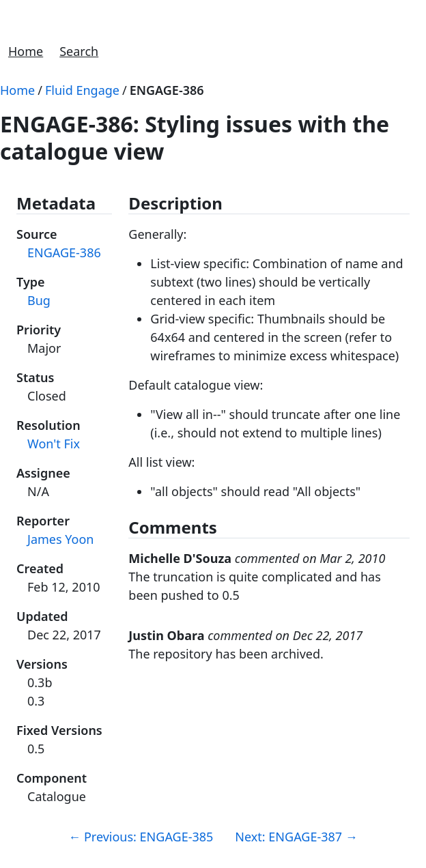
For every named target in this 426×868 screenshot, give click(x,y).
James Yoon (61, 539)
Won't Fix (54, 444)
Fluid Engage (82, 90)
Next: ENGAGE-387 (296, 837)
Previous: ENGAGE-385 (141, 837)
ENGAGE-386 (167, 90)
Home (26, 51)
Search (79, 51)
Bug (39, 300)
